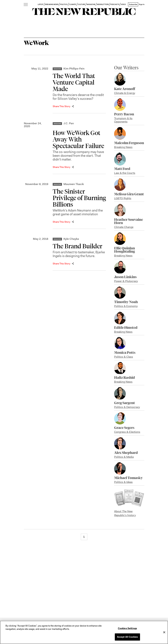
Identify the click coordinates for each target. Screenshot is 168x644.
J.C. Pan (69, 123)
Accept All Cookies (127, 637)
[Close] (164, 632)
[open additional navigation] (26, 5)
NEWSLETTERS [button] (103, 4)
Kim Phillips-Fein (74, 69)
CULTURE (81, 4)
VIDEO (123, 4)
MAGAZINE (91, 4)
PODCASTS (115, 4)
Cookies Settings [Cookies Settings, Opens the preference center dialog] (127, 628)
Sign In (142, 4)
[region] (84, 632)
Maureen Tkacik (74, 184)
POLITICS (64, 4)
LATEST (41, 4)
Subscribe (133, 4)
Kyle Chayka (71, 239)
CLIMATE (73, 4)
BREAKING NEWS (52, 4)
